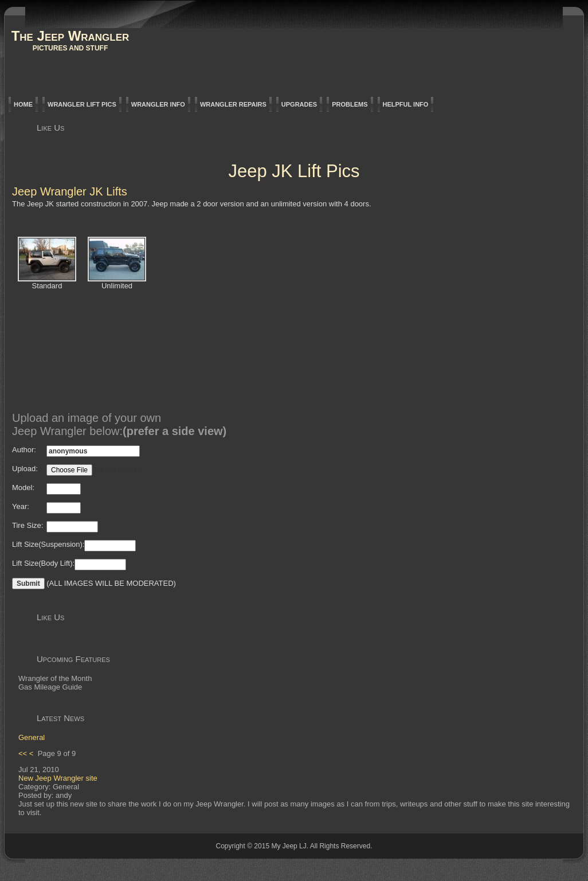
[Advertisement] (360, 320)
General (32, 737)
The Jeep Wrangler (70, 36)
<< (23, 753)
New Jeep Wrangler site (58, 778)
